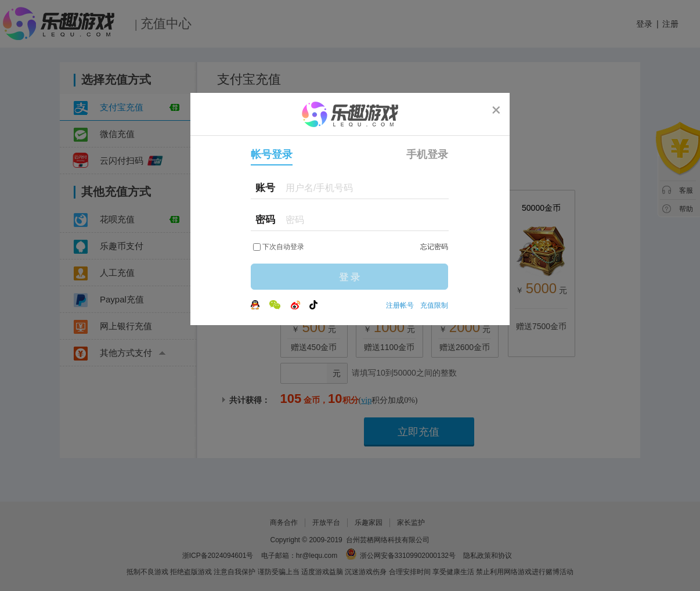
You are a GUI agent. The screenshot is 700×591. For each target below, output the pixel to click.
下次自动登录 (283, 247)
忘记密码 (434, 247)
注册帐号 (400, 305)
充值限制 (434, 305)
